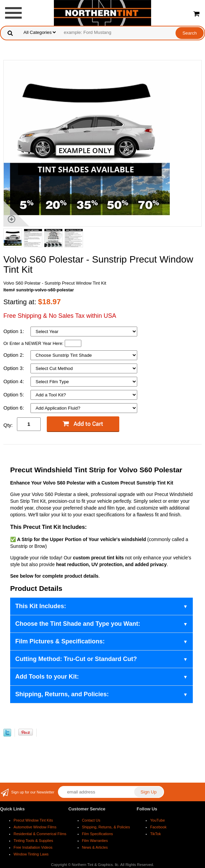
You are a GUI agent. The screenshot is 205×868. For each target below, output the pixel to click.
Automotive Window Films (35, 827)
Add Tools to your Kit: (47, 677)
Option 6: (14, 408)
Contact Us (91, 820)
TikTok (155, 834)
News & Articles (95, 847)
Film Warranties (95, 841)
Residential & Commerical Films (40, 834)
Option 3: (14, 368)
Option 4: (14, 381)
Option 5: (14, 395)
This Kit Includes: (41, 606)
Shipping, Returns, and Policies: (62, 694)
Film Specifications (98, 834)
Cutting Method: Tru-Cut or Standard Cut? (76, 659)
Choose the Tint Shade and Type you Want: (78, 624)
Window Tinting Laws (31, 854)
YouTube (157, 820)
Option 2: (14, 355)
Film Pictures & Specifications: (60, 641)
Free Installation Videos (33, 847)
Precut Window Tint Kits (33, 820)
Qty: (8, 425)
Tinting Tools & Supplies (33, 841)
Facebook (158, 827)
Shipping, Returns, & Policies (106, 827)
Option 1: (14, 331)
